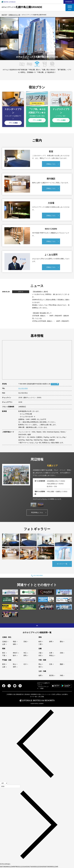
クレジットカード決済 (49, 694)
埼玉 (25, 653)
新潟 (4, 664)
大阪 (40, 653)
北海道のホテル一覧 (14, 15)
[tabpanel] (37, 482)
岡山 (40, 664)
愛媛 (61, 664)
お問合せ (59, 694)
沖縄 (61, 675)
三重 (40, 644)
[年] (10, 786)
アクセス (54, 384)
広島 (51, 664)
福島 (14, 644)
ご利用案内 (9, 694)
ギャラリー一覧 (62, 564)
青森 (14, 642)
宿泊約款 (27, 694)
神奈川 (15, 653)
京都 (61, 653)
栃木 (14, 655)
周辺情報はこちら (37, 512)
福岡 (40, 675)
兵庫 (51, 653)
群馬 (25, 655)
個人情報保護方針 (19, 694)
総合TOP (4, 15)
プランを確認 (13, 123)
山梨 (4, 667)
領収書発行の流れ (36, 694)
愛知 (61, 642)
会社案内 (65, 694)
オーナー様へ (34, 697)
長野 (14, 667)
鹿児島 (51, 675)
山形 (4, 644)
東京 (4, 653)
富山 (14, 664)
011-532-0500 (23, 388)
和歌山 (51, 655)
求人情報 (41, 697)
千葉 (4, 655)
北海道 (4, 642)
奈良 (40, 655)
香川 (40, 667)
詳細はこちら (51, 164)
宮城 (25, 642)
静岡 (51, 642)
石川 (25, 664)
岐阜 (40, 642)
